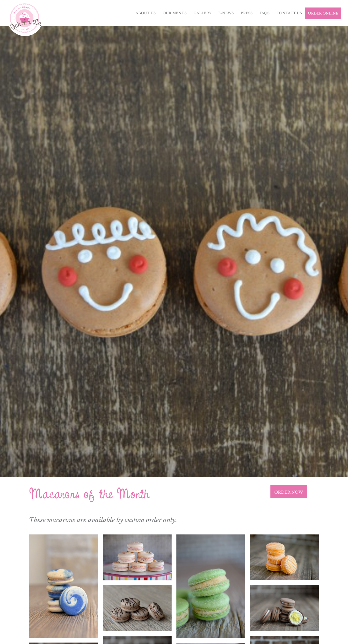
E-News (226, 13)
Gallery (203, 13)
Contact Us (289, 13)
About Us (146, 13)
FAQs (265, 13)
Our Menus (175, 13)
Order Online (323, 13)
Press (247, 13)
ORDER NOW (289, 492)
